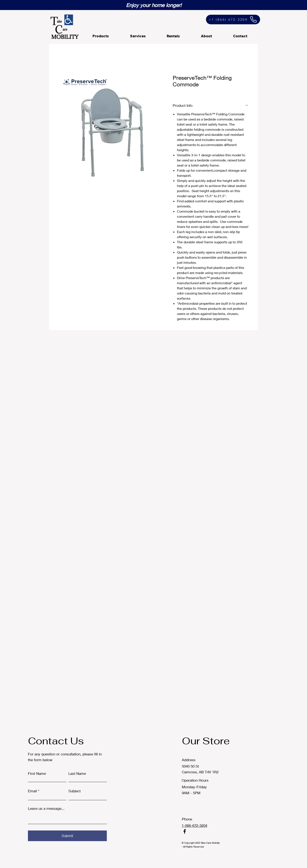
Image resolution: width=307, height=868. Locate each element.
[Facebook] (185, 831)
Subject (75, 791)
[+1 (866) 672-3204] (233, 20)
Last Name (77, 773)
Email (32, 791)
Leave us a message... (46, 808)
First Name (37, 773)
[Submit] (67, 836)
